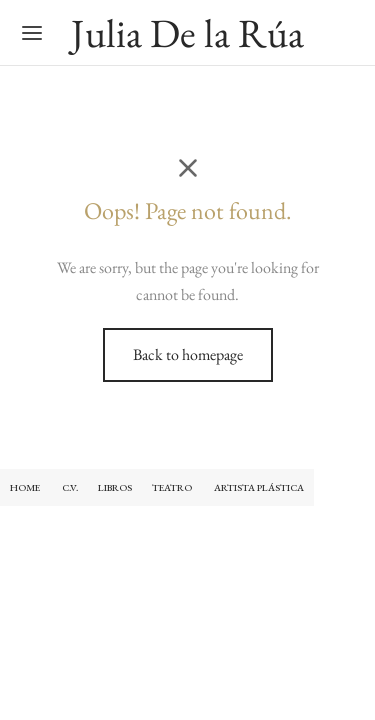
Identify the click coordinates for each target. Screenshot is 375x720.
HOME (25, 487)
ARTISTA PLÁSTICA (259, 487)
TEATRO (173, 487)
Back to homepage (188, 354)
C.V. (70, 487)
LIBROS (115, 487)
